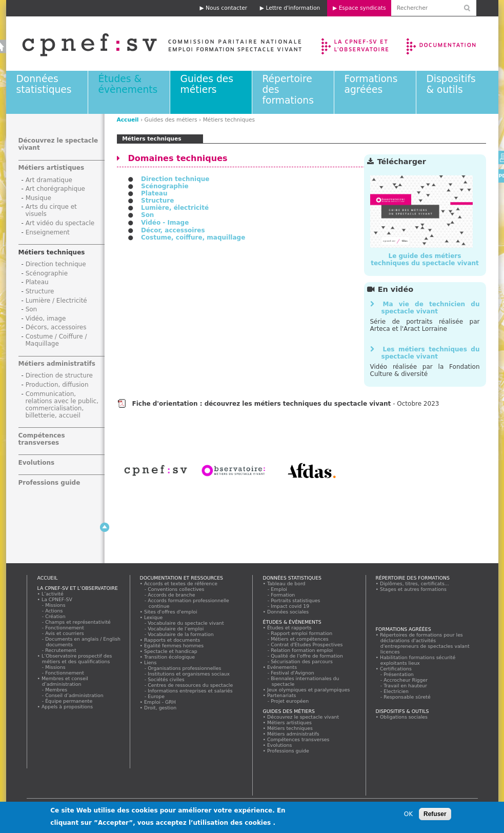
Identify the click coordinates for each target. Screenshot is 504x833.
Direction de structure (59, 375)
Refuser (435, 817)
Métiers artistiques (52, 168)
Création (56, 616)
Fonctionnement (65, 628)
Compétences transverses (42, 439)
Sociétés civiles (167, 679)
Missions (56, 605)
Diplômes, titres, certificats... (415, 583)
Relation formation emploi (302, 650)
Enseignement (48, 232)
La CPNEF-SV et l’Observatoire (356, 44)
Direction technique (175, 179)
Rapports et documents (172, 640)
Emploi (279, 589)
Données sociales (288, 612)
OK (408, 817)
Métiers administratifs (57, 364)
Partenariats (282, 695)
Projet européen (290, 701)
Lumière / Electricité (56, 301)
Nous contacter (226, 8)
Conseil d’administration (75, 695)
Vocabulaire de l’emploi (176, 629)
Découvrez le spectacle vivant (303, 717)
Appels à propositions (67, 707)
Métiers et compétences (300, 639)
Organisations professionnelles (185, 668)
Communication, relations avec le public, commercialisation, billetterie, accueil (62, 405)
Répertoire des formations (413, 578)
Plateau (154, 193)
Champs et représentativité (78, 622)
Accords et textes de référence (181, 583)
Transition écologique (170, 657)
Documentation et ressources (451, 44)
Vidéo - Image (165, 223)
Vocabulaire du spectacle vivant (186, 623)
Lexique (154, 617)
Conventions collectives (177, 589)
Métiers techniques (52, 252)
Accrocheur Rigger (406, 680)
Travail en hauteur (406, 686)
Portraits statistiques (296, 600)
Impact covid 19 (290, 606)
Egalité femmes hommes (174, 646)
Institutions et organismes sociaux (189, 674)
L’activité (53, 594)
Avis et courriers (65, 633)
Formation (283, 595)
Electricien (397, 691)
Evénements (282, 667)
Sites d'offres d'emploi (171, 612)
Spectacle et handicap (171, 651)
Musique (38, 198)
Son (147, 215)
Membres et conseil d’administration (65, 681)
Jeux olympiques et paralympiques (309, 690)
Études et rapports (290, 628)
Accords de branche (172, 595)
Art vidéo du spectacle (60, 223)
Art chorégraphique (55, 189)
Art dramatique (49, 180)
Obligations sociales (404, 717)
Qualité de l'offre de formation (307, 656)
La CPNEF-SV (57, 599)
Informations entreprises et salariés (191, 691)
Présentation (399, 674)
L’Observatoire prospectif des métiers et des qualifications (77, 659)
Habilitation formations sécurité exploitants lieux (418, 660)
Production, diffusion (57, 385)
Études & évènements (128, 84)
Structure (157, 201)
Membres (57, 690)
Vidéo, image (46, 319)
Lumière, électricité (175, 208)
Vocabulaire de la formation (181, 634)
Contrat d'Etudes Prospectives (307, 644)
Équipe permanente (69, 701)
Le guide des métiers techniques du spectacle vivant (425, 260)
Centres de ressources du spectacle (191, 685)
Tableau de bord (287, 583)
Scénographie (165, 186)
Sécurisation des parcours (302, 661)
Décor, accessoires (173, 230)
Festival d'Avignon (293, 673)
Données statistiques (44, 84)
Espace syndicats (362, 8)
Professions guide (49, 483)
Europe (157, 696)
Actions (54, 611)
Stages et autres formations (414, 589)
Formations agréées (371, 84)
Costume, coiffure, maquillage (193, 237)
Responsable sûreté (408, 697)
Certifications (396, 669)
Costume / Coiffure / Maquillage (56, 340)
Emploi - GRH (160, 702)
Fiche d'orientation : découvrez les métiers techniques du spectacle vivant (262, 404)
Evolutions (37, 463)
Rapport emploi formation (302, 633)
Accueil (128, 120)
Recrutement (61, 650)
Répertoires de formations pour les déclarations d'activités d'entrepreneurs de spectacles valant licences (425, 643)
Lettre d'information (293, 8)
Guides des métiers (207, 84)
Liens (150, 662)
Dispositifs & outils (451, 84)
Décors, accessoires (56, 327)
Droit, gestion (160, 708)
